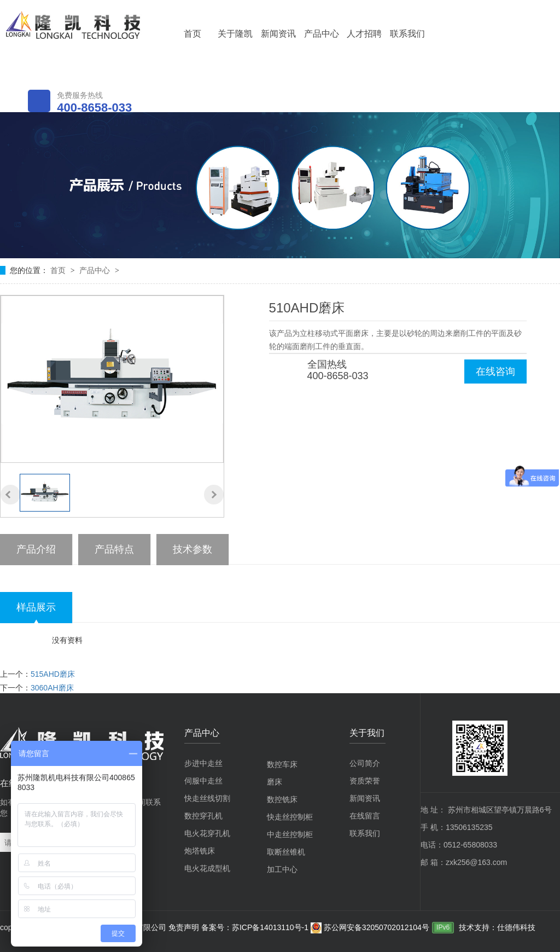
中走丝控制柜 (290, 834)
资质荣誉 (365, 781)
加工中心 (282, 869)
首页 (192, 34)
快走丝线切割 (207, 798)
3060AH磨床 (52, 688)
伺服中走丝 (203, 781)
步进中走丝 (203, 763)
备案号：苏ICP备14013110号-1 (256, 927)
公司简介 (365, 763)
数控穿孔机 (203, 816)
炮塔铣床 (200, 851)
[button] (10, 495)
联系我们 (407, 34)
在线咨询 (495, 371)
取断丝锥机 (286, 852)
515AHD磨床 (53, 674)
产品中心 (322, 34)
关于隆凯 (235, 34)
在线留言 (365, 816)
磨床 (275, 782)
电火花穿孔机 (207, 833)
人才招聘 (364, 34)
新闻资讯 (278, 34)
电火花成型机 (207, 868)
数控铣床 (282, 799)
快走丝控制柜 (290, 817)
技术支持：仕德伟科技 (497, 927)
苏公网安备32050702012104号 (370, 927)
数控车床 (282, 764)
